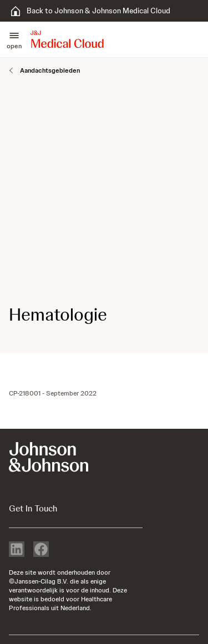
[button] (14, 39)
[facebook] (41, 550)
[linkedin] (17, 550)
